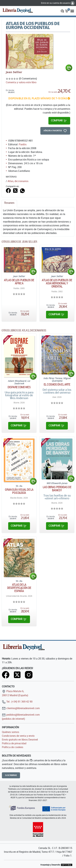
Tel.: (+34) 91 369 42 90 (17, 702)
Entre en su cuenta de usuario (58, 3)
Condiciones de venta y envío (18, 736)
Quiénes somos (10, 732)
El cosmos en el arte (57, 384)
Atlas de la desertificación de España (19, 588)
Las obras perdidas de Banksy (57, 489)
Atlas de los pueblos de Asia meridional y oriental (57, 283)
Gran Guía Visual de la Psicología (19, 491)
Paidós (23, 144)
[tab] (9, 204)
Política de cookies (13, 747)
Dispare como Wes (19, 387)
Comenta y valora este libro (21, 82)
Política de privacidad (14, 743)
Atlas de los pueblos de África (19, 282)
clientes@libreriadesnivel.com (21, 708)
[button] (62, 11)
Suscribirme (11, 775)
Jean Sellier (14, 72)
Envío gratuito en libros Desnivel (20, 740)
